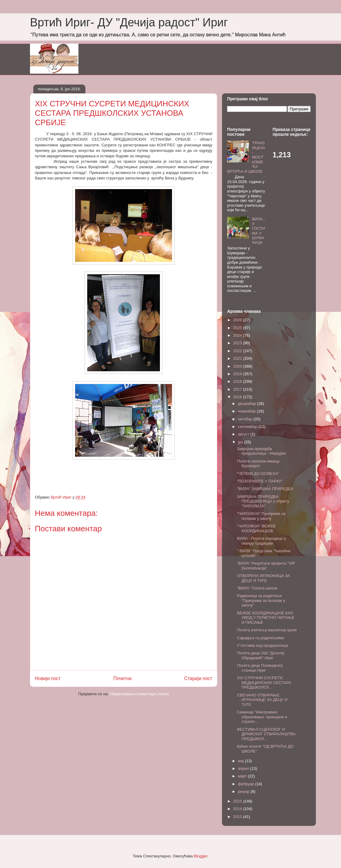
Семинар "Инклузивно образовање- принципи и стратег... (262, 717)
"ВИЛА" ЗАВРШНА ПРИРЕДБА (265, 489)
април (244, 768)
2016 (238, 397)
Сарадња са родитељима (260, 638)
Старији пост (198, 678)
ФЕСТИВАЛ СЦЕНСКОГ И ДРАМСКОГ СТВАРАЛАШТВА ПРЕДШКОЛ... (266, 734)
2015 (238, 801)
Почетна (122, 678)
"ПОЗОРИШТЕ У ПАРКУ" (260, 481)
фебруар (247, 784)
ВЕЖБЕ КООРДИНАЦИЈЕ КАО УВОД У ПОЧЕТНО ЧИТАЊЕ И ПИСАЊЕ (265, 618)
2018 (238, 381)
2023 (238, 343)
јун (241, 442)
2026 (238, 320)
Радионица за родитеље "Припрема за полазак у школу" (261, 600)
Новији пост (48, 678)
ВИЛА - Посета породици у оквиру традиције (261, 541)
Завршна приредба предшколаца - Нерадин (261, 451)
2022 (238, 351)
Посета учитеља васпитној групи (267, 630)
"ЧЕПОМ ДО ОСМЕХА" (258, 474)
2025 (238, 328)
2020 (238, 366)
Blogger (200, 856)
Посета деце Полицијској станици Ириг (260, 668)
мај (242, 761)
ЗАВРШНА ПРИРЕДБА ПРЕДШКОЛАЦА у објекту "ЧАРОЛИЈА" (263, 501)
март (243, 776)
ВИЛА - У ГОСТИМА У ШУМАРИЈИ (258, 231)
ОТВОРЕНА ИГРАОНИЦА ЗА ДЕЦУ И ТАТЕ (263, 578)
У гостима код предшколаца (262, 645)
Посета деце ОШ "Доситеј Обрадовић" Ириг (260, 655)
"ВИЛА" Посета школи (257, 588)
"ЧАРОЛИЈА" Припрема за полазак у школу (261, 516)
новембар (247, 411)
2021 (238, 358)
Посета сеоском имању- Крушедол (259, 464)
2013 (238, 817)
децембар (248, 404)
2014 (238, 809)
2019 (238, 374)
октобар (246, 419)
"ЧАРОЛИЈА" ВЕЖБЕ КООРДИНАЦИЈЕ (256, 528)
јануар (244, 791)
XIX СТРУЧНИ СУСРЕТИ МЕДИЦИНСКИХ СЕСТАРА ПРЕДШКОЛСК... (264, 683)
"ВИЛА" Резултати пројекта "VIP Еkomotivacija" (266, 566)
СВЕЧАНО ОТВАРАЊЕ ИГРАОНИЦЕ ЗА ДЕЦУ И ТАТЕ (262, 700)
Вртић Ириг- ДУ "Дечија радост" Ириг (129, 22)
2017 (238, 389)
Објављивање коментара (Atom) (139, 694)
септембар (248, 427)
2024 (238, 335)
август (244, 434)
